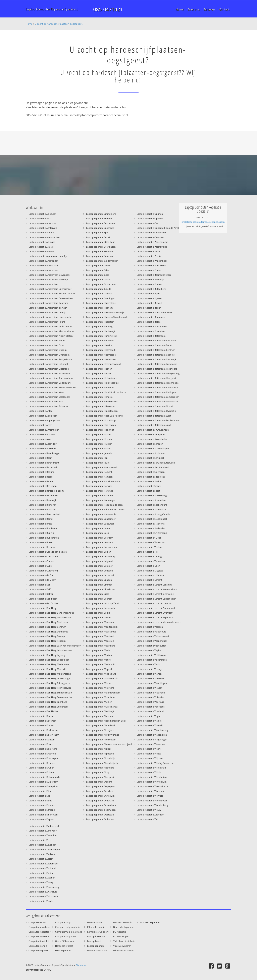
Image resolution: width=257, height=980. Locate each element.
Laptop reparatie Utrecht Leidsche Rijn (156, 599)
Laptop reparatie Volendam (151, 697)
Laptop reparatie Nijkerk (99, 749)
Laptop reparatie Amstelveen (43, 270)
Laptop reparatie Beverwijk (42, 500)
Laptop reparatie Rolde (148, 322)
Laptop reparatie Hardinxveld (101, 336)
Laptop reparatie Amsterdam (43, 284)
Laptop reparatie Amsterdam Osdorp (48, 350)
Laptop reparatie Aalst (40, 218)
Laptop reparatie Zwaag (41, 882)
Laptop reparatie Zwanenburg (44, 887)
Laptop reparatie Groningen (101, 298)
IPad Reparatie (95, 922)
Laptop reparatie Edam (40, 791)
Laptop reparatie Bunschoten (44, 538)
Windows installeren (124, 950)
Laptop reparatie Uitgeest (150, 571)
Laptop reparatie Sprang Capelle (153, 514)
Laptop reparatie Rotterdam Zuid (154, 425)
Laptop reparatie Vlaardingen (152, 683)
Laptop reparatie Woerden (150, 791)
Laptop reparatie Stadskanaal (152, 519)
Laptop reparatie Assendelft (43, 444)
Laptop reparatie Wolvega (150, 796)
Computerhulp (63, 922)
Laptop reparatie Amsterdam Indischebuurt (51, 326)
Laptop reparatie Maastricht (100, 646)
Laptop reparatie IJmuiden (100, 453)
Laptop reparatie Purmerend (151, 265)
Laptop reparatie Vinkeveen (151, 678)
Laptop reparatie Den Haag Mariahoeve (49, 664)
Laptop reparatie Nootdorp (100, 768)
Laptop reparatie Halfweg (99, 326)
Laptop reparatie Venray (149, 669)
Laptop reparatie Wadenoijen (152, 735)
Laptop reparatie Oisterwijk (100, 796)
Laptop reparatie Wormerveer (152, 801)
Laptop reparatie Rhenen (149, 284)
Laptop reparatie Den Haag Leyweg (47, 655)
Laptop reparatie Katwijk (99, 486)
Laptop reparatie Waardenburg (152, 730)
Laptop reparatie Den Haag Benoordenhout (51, 613)
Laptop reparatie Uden (148, 566)
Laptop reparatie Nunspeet (100, 777)
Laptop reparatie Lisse (98, 594)
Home (29, 24)
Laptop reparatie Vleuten (149, 688)
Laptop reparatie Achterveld (43, 228)
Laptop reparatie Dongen (42, 740)
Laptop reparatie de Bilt (41, 575)
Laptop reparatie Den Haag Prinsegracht (49, 683)
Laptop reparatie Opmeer (150, 218)
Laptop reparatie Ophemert (100, 819)
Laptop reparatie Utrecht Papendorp (155, 617)
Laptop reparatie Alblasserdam (44, 237)
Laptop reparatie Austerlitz (42, 448)
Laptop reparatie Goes (98, 275)
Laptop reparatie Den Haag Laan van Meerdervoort (55, 646)
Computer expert (37, 922)
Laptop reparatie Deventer (42, 721)
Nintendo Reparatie (123, 927)
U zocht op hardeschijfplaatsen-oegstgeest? (59, 24)
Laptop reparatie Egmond (42, 810)
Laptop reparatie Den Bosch (43, 599)
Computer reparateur (39, 932)
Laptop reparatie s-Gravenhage (153, 430)
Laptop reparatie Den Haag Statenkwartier (50, 697)
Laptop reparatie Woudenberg (152, 805)
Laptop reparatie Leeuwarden (101, 547)
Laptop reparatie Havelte (99, 345)
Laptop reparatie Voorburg (150, 702)
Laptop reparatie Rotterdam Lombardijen (158, 397)
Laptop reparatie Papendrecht (152, 242)
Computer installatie (39, 927)
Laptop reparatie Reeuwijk (150, 279)
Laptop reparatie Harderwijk (101, 331)
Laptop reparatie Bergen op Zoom (46, 491)
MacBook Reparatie (97, 950)
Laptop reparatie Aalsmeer (42, 214)
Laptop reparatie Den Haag (42, 608)
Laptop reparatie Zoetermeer (43, 864)
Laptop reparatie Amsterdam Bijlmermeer (50, 289)
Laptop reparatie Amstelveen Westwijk (48, 279)
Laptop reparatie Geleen (99, 265)
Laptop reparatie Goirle (98, 279)
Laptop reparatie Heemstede (101, 355)
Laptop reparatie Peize (148, 251)
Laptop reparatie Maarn (98, 617)
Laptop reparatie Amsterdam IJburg (47, 322)
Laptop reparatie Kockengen (101, 500)
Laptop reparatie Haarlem (99, 308)
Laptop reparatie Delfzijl (41, 594)
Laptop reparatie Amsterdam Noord (47, 340)
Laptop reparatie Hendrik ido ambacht (106, 392)
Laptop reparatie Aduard (41, 232)
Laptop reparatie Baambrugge (44, 453)
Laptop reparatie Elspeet (41, 819)
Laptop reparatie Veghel (149, 650)
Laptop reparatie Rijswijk (149, 303)
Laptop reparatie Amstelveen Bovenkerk (49, 275)
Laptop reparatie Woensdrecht (152, 786)
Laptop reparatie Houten (99, 439)
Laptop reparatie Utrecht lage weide (155, 594)
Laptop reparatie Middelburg (101, 674)
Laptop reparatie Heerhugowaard (103, 364)
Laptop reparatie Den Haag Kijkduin (47, 641)
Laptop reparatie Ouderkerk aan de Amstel (159, 228)
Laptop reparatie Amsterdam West (46, 392)
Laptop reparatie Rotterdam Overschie (156, 411)
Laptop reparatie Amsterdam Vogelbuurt (49, 383)
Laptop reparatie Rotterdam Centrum (156, 350)
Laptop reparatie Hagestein (100, 322)
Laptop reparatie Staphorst (150, 524)
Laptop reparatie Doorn (41, 744)
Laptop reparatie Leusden (99, 571)
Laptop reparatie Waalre (149, 721)
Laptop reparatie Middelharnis (102, 678)
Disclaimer (81, 965)
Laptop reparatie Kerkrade (100, 491)
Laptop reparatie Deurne (41, 716)
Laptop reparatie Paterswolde (152, 247)
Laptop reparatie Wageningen (152, 740)
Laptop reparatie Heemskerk (101, 350)
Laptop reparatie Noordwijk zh (102, 763)
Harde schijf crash (64, 946)
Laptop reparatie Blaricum (42, 509)
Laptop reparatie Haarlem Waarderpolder (107, 317)
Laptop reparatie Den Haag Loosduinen (49, 660)
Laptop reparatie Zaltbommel (44, 826)
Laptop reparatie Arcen (40, 425)
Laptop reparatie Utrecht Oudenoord (156, 608)
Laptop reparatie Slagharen (151, 472)
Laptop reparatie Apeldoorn (43, 416)
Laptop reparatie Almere (41, 251)
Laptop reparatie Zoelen (41, 859)
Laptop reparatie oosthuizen (101, 810)
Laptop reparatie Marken (99, 655)
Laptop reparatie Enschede (100, 228)
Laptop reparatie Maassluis (100, 641)
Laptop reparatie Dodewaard (43, 730)
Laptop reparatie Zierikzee (42, 854)
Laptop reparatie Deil (39, 585)
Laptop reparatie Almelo (41, 247)
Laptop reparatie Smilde (149, 481)
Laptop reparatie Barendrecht (44, 463)
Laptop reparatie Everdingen (101, 247)
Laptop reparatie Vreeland (150, 711)
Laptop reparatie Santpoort (151, 434)
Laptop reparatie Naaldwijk (100, 711)
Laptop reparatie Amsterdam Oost (46, 345)
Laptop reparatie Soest (148, 491)
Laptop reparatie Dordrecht (43, 749)
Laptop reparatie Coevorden (43, 556)
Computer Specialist (39, 941)
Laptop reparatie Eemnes (41, 805)
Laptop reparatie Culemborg (43, 571)
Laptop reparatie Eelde (40, 801)
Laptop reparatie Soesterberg (152, 495)
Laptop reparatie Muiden (99, 702)
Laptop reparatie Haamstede (101, 303)
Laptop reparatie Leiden (99, 552)
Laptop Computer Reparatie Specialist (52, 9)
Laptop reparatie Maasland (100, 636)
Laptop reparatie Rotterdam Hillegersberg (158, 373)
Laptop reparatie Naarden (99, 716)
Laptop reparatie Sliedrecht (151, 477)
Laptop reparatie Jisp (97, 458)
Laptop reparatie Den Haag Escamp (47, 636)
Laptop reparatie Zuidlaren (42, 873)
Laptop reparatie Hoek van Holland (104, 416)
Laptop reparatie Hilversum (100, 406)
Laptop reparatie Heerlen (99, 369)
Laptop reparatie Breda (40, 524)
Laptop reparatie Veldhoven (151, 655)
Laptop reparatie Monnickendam (103, 693)
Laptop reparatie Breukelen (43, 528)
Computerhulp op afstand (69, 932)
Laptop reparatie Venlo (148, 664)
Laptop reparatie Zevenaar (42, 845)
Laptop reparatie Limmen (99, 585)
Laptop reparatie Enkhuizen (100, 223)
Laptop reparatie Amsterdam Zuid (46, 401)
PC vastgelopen (121, 936)
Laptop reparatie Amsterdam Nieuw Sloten (51, 336)
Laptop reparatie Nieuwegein (101, 740)
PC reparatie (120, 932)
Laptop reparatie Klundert (100, 495)
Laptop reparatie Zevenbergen (44, 849)
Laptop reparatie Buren (41, 542)
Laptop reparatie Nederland (100, 725)
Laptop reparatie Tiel (147, 552)
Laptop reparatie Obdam (99, 782)
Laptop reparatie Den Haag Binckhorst (48, 622)
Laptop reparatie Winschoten (152, 777)
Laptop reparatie (96, 946)
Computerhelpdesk (38, 950)
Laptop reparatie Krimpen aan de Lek (105, 509)
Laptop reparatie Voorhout (150, 707)
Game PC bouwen (65, 941)
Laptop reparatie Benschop (43, 486)
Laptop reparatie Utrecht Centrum (154, 585)
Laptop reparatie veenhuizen (151, 646)
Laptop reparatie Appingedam (44, 420)
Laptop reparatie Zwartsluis (43, 892)
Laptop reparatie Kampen (99, 477)
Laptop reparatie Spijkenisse (151, 509)
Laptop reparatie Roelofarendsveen (155, 312)
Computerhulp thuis (66, 936)
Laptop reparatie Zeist (40, 840)
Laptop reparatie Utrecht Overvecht (155, 613)
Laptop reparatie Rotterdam (151, 336)
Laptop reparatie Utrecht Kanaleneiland (157, 589)
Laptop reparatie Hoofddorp (101, 420)
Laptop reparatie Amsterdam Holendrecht (50, 317)
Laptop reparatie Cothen (41, 561)
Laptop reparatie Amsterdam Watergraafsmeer (52, 387)
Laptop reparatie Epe (97, 232)
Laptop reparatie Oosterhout (101, 805)
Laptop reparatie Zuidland (42, 868)
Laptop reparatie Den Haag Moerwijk (48, 669)
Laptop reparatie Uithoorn (150, 575)
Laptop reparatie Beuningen (43, 495)
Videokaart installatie (124, 941)
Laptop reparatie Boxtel (41, 519)
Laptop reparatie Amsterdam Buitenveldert (51, 298)
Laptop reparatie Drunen (41, 768)
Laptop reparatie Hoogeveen (101, 425)
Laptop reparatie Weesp (149, 754)
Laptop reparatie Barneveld (43, 467)
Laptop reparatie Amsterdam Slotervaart (49, 373)
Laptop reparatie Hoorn (98, 434)
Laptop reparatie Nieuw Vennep (103, 735)
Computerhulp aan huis (68, 927)
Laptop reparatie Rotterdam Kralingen (156, 392)
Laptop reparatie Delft (40, 589)
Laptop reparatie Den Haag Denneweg (48, 632)
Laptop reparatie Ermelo (99, 237)
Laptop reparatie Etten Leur (100, 242)
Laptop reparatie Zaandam (150, 815)
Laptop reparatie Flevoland (100, 251)
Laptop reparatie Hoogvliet (100, 430)
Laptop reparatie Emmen (99, 218)
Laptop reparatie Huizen (99, 448)
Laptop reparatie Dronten (42, 763)
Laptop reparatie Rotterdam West (154, 416)
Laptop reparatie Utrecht (149, 580)
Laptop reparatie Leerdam (100, 538)
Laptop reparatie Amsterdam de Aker (48, 308)
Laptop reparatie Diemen (41, 725)
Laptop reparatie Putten (149, 270)
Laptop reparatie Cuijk (40, 566)
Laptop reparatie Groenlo (99, 293)
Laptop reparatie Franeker (100, 256)
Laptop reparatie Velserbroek (152, 660)
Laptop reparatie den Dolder (43, 603)
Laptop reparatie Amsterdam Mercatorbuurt (51, 331)
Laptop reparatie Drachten (42, 754)
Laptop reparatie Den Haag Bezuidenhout (50, 617)
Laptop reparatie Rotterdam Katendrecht (158, 387)
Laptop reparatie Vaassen (150, 627)
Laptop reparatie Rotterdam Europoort (157, 364)
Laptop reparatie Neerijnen (100, 730)
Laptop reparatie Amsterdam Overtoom (49, 355)
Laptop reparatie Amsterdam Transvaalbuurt (51, 378)
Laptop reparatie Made (98, 650)
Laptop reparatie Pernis (149, 256)
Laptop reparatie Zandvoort (43, 831)
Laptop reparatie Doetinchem (44, 735)
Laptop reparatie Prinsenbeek (152, 261)
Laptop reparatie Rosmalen (151, 331)
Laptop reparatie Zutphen (42, 878)
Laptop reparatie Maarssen (100, 622)
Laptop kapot (94, 941)
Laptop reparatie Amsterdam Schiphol (48, 364)
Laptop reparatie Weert (148, 749)
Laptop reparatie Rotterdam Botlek (155, 345)
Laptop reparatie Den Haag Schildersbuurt (50, 693)
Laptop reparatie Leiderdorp (101, 556)
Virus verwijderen (122, 946)
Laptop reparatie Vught (149, 716)
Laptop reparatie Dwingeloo (43, 786)
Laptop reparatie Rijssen (149, 298)
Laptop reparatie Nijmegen (100, 754)
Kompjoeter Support (98, 932)
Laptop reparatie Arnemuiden (44, 430)
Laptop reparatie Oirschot (99, 791)
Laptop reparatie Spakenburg (152, 505)
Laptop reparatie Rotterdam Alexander (157, 340)
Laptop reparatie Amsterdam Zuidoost (48, 406)
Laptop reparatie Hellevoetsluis (102, 383)
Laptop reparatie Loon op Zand (102, 603)
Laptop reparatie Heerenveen (101, 359)
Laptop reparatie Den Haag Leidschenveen (50, 650)
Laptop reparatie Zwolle (41, 901)
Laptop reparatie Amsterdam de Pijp (47, 312)
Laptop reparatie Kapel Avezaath (103, 481)
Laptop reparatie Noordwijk (100, 758)
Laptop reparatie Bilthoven (42, 505)
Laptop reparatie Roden (149, 308)
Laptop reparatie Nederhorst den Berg (106, 721)
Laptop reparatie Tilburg (149, 556)
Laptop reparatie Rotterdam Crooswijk (156, 359)
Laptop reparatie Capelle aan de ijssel (48, 552)
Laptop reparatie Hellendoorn (102, 378)
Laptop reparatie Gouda (99, 289)
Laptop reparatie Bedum (41, 472)
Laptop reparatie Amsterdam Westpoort (49, 397)
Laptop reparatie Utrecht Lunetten (154, 603)
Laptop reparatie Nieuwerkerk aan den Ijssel (109, 744)
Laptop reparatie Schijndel (150, 458)
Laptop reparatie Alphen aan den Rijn (48, 256)
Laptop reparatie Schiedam (150, 453)
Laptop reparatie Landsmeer (101, 519)
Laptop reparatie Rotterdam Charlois (156, 355)
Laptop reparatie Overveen (150, 237)
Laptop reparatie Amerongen (43, 261)
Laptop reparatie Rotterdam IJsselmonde (158, 383)
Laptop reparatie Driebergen (43, 758)
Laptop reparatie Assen (40, 439)
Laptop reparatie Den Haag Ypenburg (48, 702)
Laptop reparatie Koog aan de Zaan (104, 505)
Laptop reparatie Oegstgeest (101, 786)
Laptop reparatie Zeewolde (42, 835)
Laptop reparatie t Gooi (149, 538)
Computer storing (38, 946)
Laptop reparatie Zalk (148, 819)
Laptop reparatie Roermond (151, 317)
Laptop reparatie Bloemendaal (44, 514)
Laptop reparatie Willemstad (151, 768)
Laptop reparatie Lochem (99, 599)
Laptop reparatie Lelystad (99, 561)
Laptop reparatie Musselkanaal (102, 707)
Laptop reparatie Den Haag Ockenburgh (49, 678)
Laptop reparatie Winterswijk (151, 782)
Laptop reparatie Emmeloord (101, 214)
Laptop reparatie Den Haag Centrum (47, 627)
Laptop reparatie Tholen (149, 547)
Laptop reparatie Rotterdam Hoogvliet (156, 378)
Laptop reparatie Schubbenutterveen (156, 463)
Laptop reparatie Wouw (149, 810)
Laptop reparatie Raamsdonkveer (154, 275)
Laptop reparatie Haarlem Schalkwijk (105, 312)
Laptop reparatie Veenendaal (152, 641)
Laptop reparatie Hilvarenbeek (102, 401)
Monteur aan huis (122, 922)
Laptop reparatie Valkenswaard (153, 636)
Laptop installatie (96, 936)
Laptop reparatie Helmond (100, 387)
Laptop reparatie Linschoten (101, 589)
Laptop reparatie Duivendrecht (44, 777)
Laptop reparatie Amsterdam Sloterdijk (49, 369)
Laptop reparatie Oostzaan (100, 815)
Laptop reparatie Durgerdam (43, 782)
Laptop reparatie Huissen (99, 444)
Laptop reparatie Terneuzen (151, 542)
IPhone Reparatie (96, 927)
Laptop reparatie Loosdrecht (101, 608)
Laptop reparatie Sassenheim (152, 439)
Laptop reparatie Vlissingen (151, 693)
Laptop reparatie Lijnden (99, 580)
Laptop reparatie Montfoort (100, 697)
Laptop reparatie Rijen (148, 293)
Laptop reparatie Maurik (99, 660)
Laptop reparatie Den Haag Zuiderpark (48, 707)
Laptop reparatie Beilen (41, 481)
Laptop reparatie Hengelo (99, 397)
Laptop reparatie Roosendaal (152, 326)
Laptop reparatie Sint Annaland (153, 467)
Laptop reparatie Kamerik (99, 472)
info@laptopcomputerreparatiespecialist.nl (203, 222)
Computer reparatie (39, 936)
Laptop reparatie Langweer (100, 524)
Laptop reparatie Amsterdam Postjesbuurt (50, 359)
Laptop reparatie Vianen (149, 674)
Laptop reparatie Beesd (41, 477)
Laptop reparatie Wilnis (149, 772)
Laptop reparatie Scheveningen (153, 448)
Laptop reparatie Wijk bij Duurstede (155, 763)
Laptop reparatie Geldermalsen (102, 261)
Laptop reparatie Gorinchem (101, 284)
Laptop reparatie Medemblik (101, 664)
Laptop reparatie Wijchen (150, 758)
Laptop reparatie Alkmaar (42, 242)
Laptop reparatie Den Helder (43, 711)
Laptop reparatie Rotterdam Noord (155, 406)
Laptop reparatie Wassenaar (151, 744)
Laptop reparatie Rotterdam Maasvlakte (157, 401)
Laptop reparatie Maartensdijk (102, 627)
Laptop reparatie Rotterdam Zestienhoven (158, 420)
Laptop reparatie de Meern (42, 580)
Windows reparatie (150, 922)
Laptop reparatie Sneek (149, 486)
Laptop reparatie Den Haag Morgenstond (50, 674)
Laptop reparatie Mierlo (98, 683)
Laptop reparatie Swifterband (152, 533)
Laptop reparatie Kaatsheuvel (101, 467)
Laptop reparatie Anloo (41, 411)
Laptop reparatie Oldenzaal (100, 801)
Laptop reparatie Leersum (99, 542)
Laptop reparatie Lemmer (99, 566)
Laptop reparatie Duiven (41, 772)
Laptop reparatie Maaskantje (101, 632)
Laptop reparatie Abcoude (42, 223)
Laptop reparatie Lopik (98, 613)
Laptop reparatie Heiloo (98, 373)
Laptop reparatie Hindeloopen (102, 411)
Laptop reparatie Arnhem (42, 434)
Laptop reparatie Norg (98, 772)
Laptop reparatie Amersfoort (43, 265)
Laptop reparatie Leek (97, 533)
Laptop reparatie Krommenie (101, 514)
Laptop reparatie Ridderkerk (151, 289)
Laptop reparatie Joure (98, 463)
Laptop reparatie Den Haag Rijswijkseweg (50, 688)
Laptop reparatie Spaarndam (151, 500)
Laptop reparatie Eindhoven (43, 815)
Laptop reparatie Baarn (40, 458)
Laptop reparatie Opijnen (150, 214)
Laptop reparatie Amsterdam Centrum (48, 303)
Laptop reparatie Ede (39, 796)
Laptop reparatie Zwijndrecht (44, 896)
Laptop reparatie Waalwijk (150, 725)
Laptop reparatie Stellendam (151, 528)
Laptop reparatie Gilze (98, 270)
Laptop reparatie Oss (147, 223)
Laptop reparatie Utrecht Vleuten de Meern (159, 622)
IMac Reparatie (63, 950)
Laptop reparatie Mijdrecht (100, 688)
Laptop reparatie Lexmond (100, 575)
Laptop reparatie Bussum (42, 547)
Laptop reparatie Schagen (150, 444)
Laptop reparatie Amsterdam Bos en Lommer (52, 293)
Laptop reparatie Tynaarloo (151, 561)
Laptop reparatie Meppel (99, 669)
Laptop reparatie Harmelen (100, 340)
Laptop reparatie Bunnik (41, 533)
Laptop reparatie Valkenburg (151, 632)
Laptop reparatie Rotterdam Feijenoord (157, 369)
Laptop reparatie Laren (98, 528)
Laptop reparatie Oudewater (151, 232)
